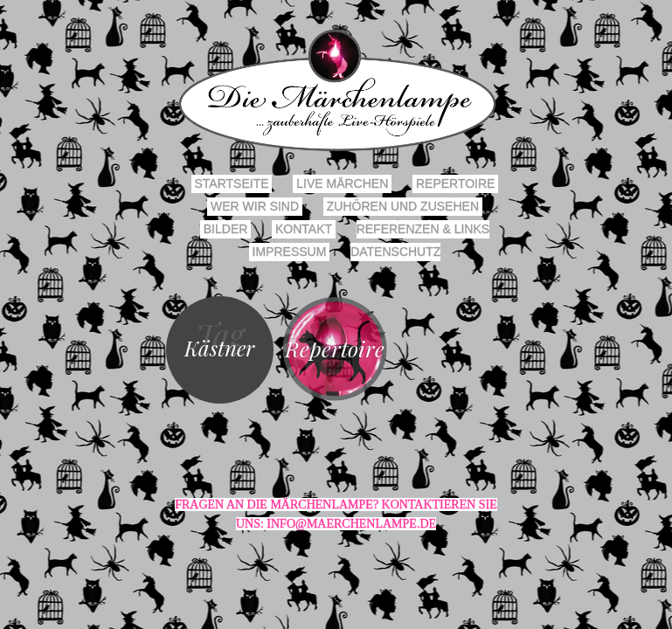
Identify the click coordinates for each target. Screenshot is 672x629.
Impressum (290, 252)
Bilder (225, 229)
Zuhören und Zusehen (403, 206)
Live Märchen (342, 183)
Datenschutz (395, 252)
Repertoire (455, 183)
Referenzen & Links (423, 229)
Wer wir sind (255, 206)
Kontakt (304, 229)
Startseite (232, 183)
